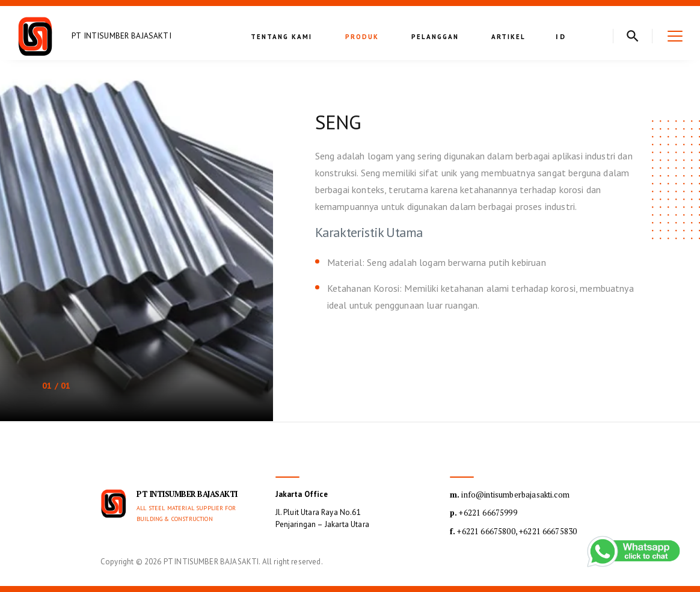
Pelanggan (435, 37)
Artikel (508, 37)
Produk (362, 37)
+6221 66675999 (484, 513)
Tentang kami (281, 37)
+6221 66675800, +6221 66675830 (513, 531)
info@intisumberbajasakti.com (510, 495)
